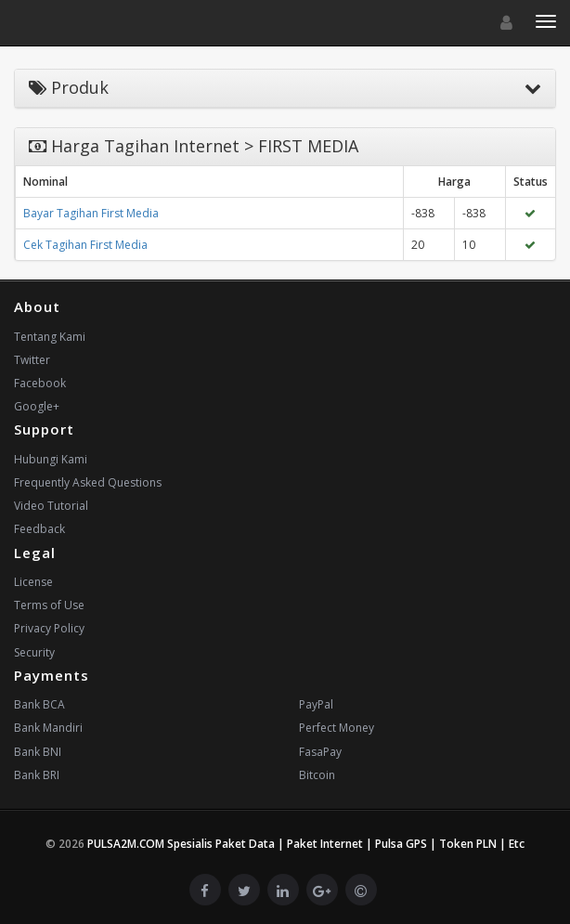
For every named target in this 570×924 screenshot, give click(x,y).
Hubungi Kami (51, 459)
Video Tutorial (51, 506)
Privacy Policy (49, 628)
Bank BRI (37, 775)
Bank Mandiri (48, 728)
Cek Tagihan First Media (85, 245)
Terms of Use (49, 605)
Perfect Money (337, 728)
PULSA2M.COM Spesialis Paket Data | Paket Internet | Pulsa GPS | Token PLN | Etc (306, 844)
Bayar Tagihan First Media (91, 213)
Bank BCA (39, 704)
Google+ (37, 406)
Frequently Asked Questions (88, 482)
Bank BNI (38, 752)
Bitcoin (317, 775)
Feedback (39, 529)
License (33, 582)
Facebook (40, 383)
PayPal (316, 704)
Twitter (32, 360)
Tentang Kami (50, 337)
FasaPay (320, 752)
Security (34, 652)
